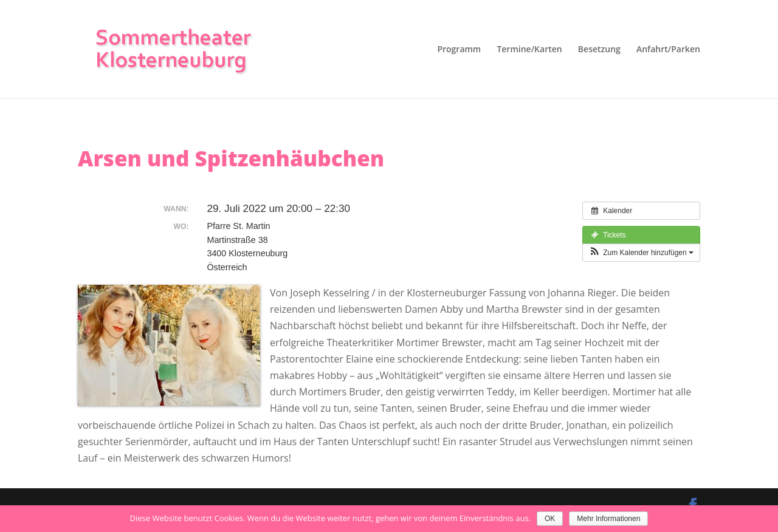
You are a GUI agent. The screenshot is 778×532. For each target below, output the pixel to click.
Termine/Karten (529, 50)
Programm (459, 50)
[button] (641, 253)
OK (550, 519)
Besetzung (599, 50)
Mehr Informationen (608, 519)
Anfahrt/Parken (668, 50)
